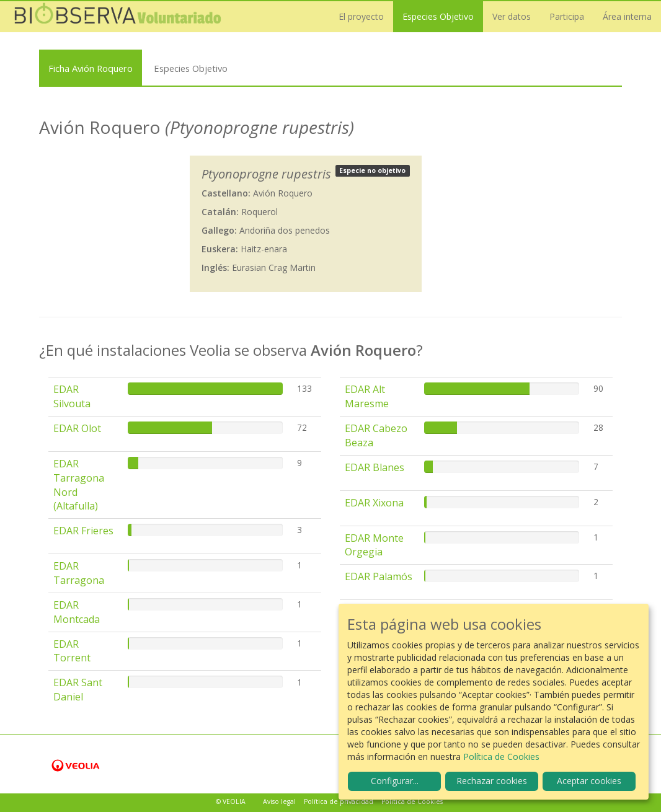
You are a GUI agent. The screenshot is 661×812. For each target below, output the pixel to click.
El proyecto (361, 16)
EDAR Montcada (77, 612)
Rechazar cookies (492, 781)
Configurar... (395, 781)
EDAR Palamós (379, 576)
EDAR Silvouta (72, 396)
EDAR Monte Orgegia (374, 545)
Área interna (627, 16)
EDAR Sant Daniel (78, 690)
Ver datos (512, 16)
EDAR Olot (77, 428)
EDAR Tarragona (79, 573)
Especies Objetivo (438, 16)
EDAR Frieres (83, 531)
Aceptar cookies (589, 781)
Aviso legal (279, 801)
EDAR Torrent (72, 651)
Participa (567, 16)
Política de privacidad (339, 801)
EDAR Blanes (375, 467)
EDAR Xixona (374, 503)
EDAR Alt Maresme (367, 396)
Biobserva (118, 17)
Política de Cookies (412, 801)
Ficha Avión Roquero (91, 68)
